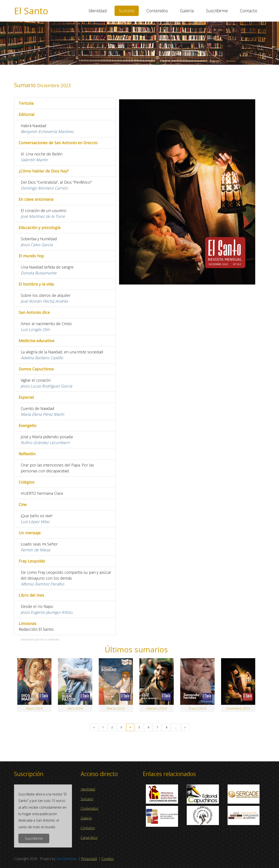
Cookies (108, 859)
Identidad (98, 11)
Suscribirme (217, 11)
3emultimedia (66, 859)
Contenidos (157, 11)
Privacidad (89, 859)
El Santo (31, 11)
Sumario (127, 11)
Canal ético (89, 838)
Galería (187, 11)
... (176, 727)
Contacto (249, 11)
